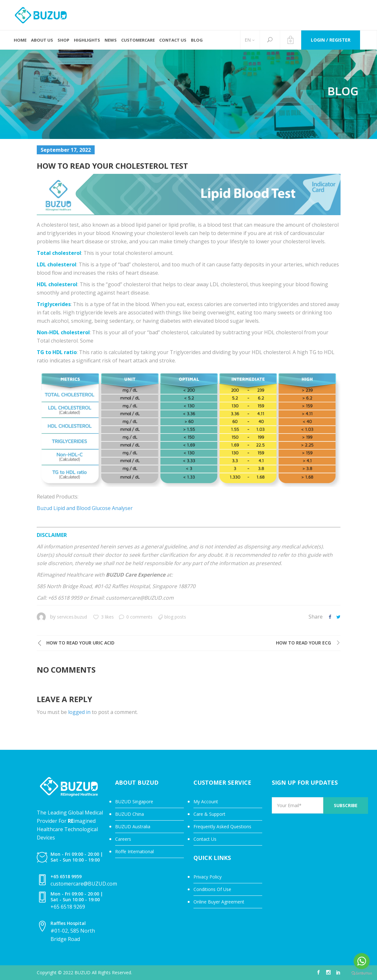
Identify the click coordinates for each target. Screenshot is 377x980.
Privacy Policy (208, 877)
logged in (79, 712)
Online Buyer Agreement (219, 902)
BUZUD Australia (133, 826)
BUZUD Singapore (134, 802)
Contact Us (205, 839)
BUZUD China (130, 814)
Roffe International (134, 851)
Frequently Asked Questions (222, 826)
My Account (206, 802)
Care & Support (209, 814)
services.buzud (72, 617)
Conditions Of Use (212, 889)
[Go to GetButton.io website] (362, 973)
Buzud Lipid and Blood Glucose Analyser (85, 508)
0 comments (136, 617)
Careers (123, 839)
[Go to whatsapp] (362, 961)
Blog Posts (175, 617)
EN (248, 40)
